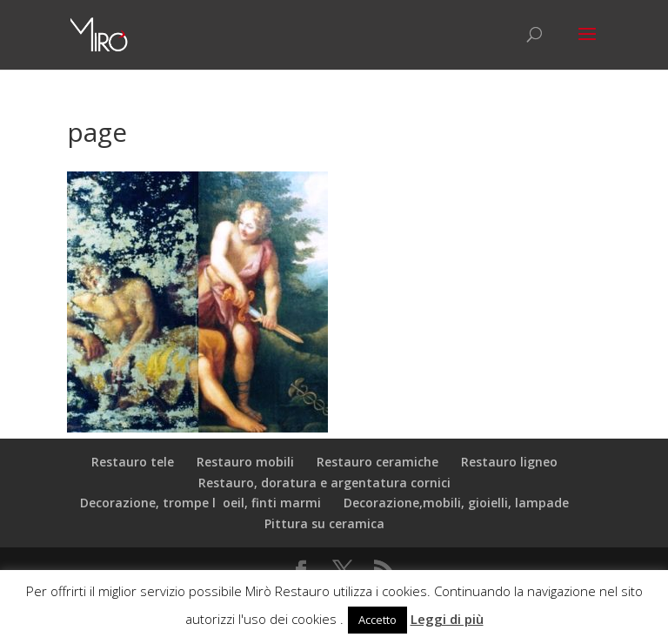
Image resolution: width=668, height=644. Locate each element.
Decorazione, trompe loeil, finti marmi (200, 503)
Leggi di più (447, 619)
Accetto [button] (377, 620)
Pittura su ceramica (324, 523)
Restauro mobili (245, 462)
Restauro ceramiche (377, 462)
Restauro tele (133, 462)
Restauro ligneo (509, 462)
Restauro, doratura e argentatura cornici (324, 483)
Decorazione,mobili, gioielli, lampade (456, 503)
